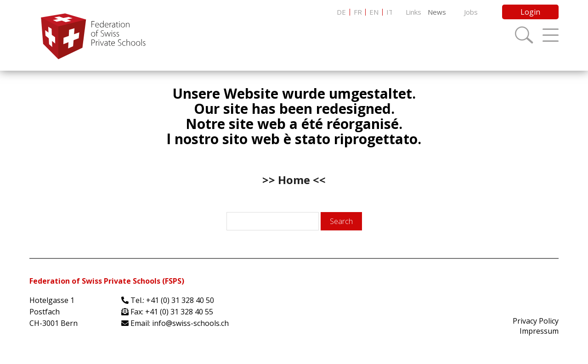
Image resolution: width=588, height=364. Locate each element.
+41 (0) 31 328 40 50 (180, 300)
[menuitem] (341, 12)
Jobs (471, 12)
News (437, 12)
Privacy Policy (536, 321)
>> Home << (294, 180)
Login (530, 12)
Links (413, 12)
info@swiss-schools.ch (190, 323)
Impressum (539, 331)
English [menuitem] (374, 12)
